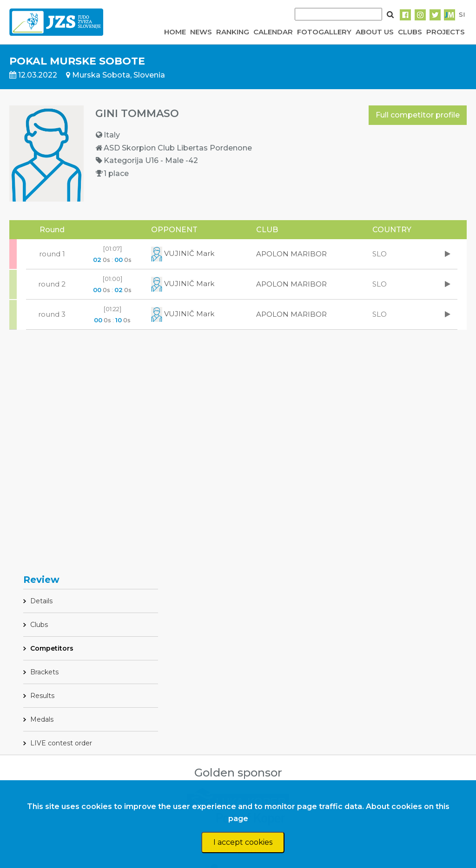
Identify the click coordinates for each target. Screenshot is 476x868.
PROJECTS (446, 32)
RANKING (233, 32)
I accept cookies (243, 842)
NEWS (201, 32)
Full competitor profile (418, 115)
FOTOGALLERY (324, 32)
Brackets (44, 672)
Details (41, 601)
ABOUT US (375, 32)
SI (462, 14)
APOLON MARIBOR (291, 254)
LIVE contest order (61, 743)
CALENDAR (273, 32)
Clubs (39, 625)
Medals (42, 719)
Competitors (52, 648)
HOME (175, 32)
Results (42, 696)
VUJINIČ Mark (183, 253)
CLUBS (410, 32)
